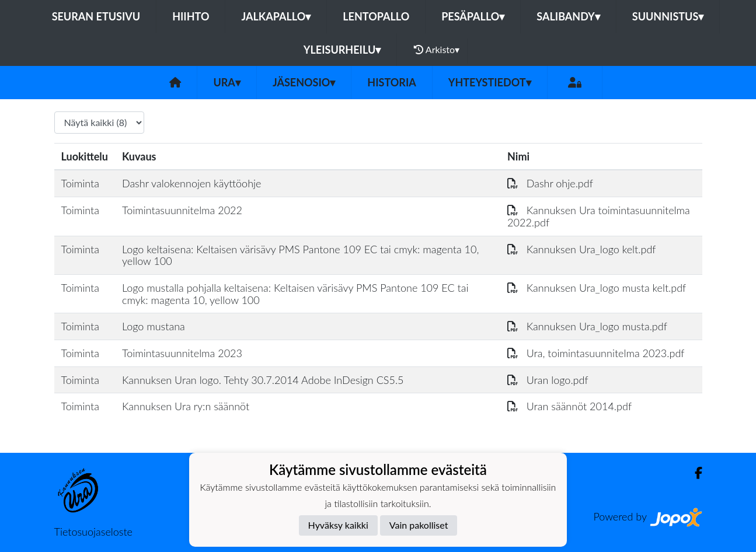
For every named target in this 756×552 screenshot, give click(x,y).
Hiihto (191, 16)
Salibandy (568, 16)
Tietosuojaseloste (93, 532)
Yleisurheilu (342, 50)
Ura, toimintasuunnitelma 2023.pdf (596, 353)
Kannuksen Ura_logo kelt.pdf (581, 249)
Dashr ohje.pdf (550, 183)
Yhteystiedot (490, 82)
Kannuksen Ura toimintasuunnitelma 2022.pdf (599, 216)
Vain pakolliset (419, 525)
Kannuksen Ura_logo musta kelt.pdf (597, 288)
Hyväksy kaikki (338, 525)
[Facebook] (694, 473)
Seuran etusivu (96, 16)
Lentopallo (376, 16)
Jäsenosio (304, 82)
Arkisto (437, 50)
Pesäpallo (473, 16)
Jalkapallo (276, 16)
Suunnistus (668, 16)
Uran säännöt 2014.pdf (569, 406)
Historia (391, 82)
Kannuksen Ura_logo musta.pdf (587, 326)
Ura (227, 82)
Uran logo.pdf (548, 380)
